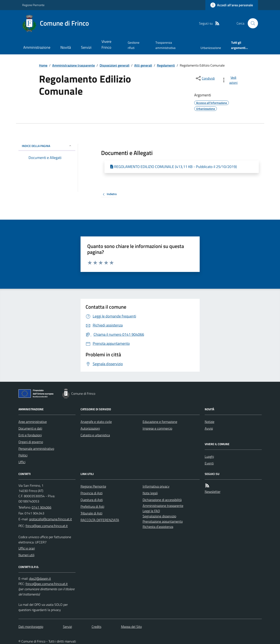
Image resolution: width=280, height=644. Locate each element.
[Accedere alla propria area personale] (232, 5)
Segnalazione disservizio (159, 516)
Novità (66, 47)
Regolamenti (166, 65)
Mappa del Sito (131, 627)
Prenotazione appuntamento (163, 521)
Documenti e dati (30, 428)
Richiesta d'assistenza (158, 527)
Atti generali (143, 65)
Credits (96, 627)
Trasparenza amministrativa (165, 45)
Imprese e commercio (157, 428)
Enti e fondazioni (30, 435)
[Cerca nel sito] (251, 23)
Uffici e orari (27, 548)
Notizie (210, 422)
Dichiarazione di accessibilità (162, 500)
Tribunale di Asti (91, 513)
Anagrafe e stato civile (96, 422)
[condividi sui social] (205, 78)
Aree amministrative (33, 422)
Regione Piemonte (33, 5)
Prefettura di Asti (92, 506)
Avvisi (209, 428)
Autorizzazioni (90, 428)
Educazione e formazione (160, 422)
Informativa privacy (156, 486)
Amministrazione (37, 47)
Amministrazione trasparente (74, 65)
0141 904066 (42, 507)
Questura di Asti (92, 500)
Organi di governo (31, 442)
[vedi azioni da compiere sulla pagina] (230, 80)
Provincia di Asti (92, 493)
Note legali (150, 493)
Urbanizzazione (211, 48)
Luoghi (209, 456)
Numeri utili (26, 555)
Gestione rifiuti (134, 45)
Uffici (22, 462)
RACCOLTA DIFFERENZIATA (100, 520)
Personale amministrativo (36, 449)
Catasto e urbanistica (95, 435)
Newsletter (213, 492)
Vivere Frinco (106, 44)
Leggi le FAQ (151, 511)
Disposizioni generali (115, 65)
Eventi (209, 463)
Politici (23, 455)
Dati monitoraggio (31, 627)
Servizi (86, 47)
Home (43, 65)
